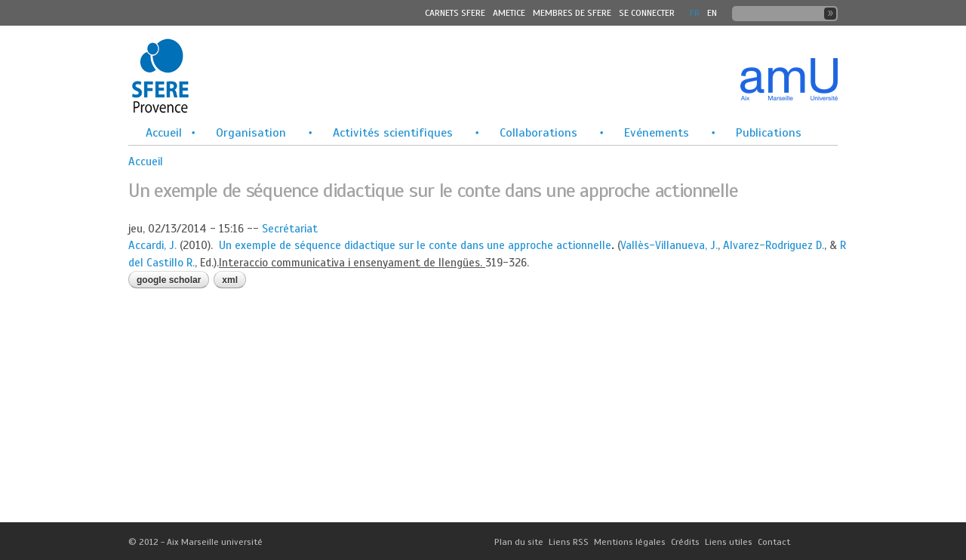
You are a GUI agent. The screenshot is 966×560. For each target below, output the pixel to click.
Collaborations (538, 133)
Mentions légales (630, 542)
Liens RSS (569, 542)
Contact (774, 542)
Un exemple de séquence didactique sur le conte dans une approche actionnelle (415, 245)
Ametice (509, 13)
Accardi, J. (152, 245)
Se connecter (647, 13)
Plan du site (519, 542)
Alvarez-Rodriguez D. (774, 245)
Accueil (164, 133)
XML (230, 280)
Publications (769, 133)
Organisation (251, 133)
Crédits (685, 542)
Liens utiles (729, 542)
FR (695, 13)
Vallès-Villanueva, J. (669, 245)
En (712, 13)
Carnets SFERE (455, 13)
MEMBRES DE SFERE (572, 13)
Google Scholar (169, 280)
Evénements (657, 133)
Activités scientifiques (393, 133)
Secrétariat (290, 229)
